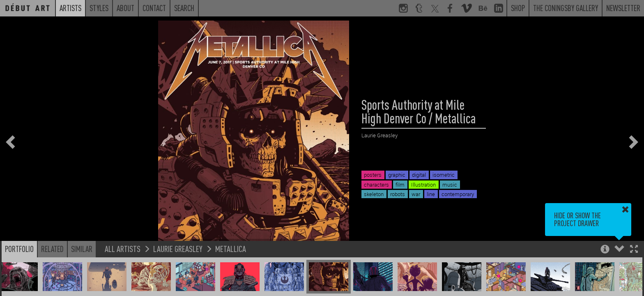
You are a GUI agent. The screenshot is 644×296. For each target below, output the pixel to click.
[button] (634, 250)
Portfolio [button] (19, 249)
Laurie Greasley (178, 249)
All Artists (123, 249)
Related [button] (52, 249)
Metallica (231, 249)
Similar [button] (82, 249)
